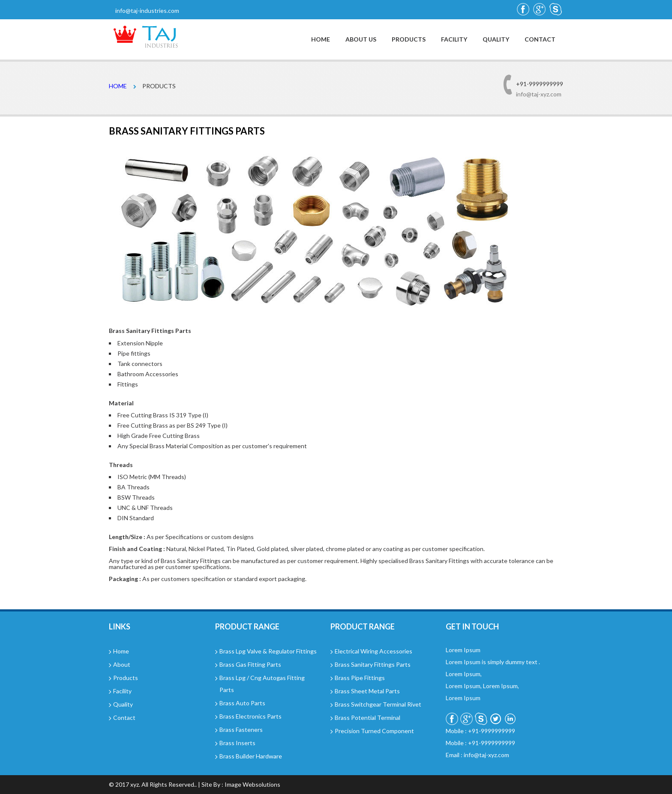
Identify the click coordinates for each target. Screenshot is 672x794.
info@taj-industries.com (147, 10)
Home (321, 39)
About (122, 664)
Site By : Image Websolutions (241, 784)
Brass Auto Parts (242, 703)
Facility (454, 39)
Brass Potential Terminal (367, 718)
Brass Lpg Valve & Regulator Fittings (268, 651)
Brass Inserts (237, 743)
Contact (540, 39)
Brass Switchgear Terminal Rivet (378, 704)
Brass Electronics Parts (250, 716)
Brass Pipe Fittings (360, 678)
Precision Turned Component (374, 731)
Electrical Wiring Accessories (373, 651)
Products (409, 39)
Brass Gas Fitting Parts (250, 664)
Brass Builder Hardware (251, 756)
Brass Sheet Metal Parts (367, 691)
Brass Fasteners (241, 730)
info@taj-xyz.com (539, 94)
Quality (496, 39)
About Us (361, 39)
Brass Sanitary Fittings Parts (373, 664)
